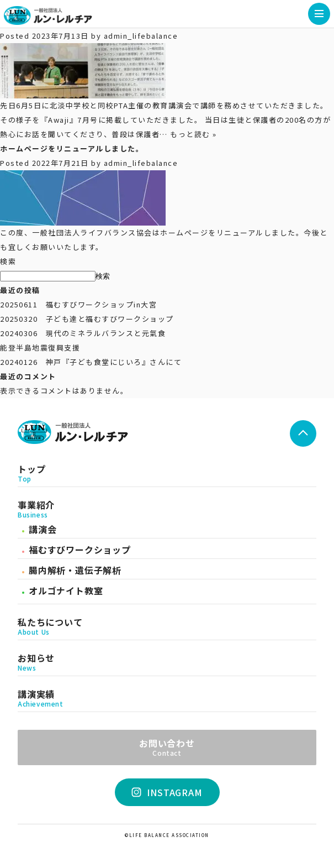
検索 (8, 261)
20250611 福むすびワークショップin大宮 (78, 304)
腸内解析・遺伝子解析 (75, 570)
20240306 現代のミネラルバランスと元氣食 (83, 333)
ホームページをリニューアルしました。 (72, 148)
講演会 (43, 529)
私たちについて (167, 626)
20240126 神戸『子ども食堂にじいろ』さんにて (91, 362)
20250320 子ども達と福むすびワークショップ (87, 319)
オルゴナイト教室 (66, 590)
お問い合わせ (167, 746)
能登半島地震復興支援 (40, 347)
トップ (167, 473)
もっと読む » (193, 134)
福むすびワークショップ (80, 550)
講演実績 (167, 698)
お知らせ (167, 662)
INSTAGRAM (167, 792)
